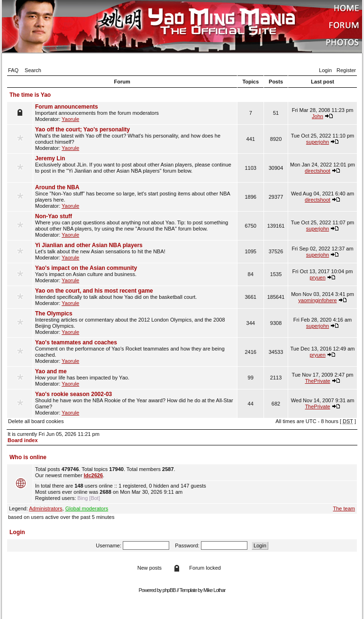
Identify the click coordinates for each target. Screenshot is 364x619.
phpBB (169, 590)
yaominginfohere (317, 300)
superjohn (318, 142)
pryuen (318, 277)
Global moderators (87, 508)
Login (325, 70)
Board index (23, 440)
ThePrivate (317, 381)
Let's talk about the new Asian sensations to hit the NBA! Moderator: (135, 251)
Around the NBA (57, 187)
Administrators (45, 508)
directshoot (318, 171)
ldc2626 (93, 475)
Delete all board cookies (36, 421)
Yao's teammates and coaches (76, 342)
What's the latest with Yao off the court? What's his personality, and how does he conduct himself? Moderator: (135, 139)
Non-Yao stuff (54, 216)
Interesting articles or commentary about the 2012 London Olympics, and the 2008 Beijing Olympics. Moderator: (135, 323)
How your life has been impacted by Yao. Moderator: (135, 377)
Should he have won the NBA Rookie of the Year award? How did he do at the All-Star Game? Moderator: (135, 403)
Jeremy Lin (50, 158)
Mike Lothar (214, 590)
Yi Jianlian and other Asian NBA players (89, 245)
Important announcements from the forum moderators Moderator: (135, 113)
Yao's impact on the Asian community (86, 268)
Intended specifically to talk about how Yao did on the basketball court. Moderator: (135, 297)
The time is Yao (30, 95)
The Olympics (54, 314)
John (318, 116)
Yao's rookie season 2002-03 (73, 394)
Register (346, 70)
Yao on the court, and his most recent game (94, 291)
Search (33, 70)
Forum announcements (67, 107)
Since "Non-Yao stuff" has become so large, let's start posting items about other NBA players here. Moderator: (135, 196)
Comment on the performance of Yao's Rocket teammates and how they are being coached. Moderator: (135, 351)
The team (344, 508)
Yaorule (70, 119)
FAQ (13, 70)
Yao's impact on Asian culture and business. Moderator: (135, 274)
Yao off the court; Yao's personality (82, 129)
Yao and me (51, 371)
